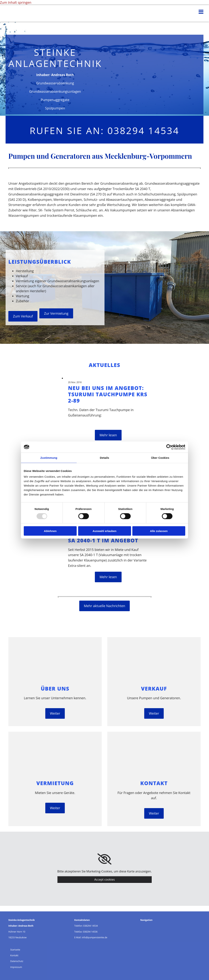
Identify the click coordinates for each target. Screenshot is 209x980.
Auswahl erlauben (104, 531)
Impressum (16, 967)
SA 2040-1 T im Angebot (103, 540)
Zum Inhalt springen (16, 2)
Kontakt (14, 955)
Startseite (15, 950)
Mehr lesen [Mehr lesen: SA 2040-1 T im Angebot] (108, 577)
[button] (23, 316)
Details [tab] (104, 458)
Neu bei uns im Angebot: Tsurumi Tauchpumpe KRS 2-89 (108, 394)
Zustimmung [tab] (49, 458)
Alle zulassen (159, 531)
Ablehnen (50, 531)
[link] (104, 859)
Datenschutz (17, 961)
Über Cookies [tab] (160, 458)
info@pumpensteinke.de (95, 937)
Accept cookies (104, 879)
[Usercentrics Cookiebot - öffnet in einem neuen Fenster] (169, 447)
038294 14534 (90, 926)
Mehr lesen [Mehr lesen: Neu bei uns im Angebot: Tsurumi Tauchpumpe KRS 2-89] (108, 435)
